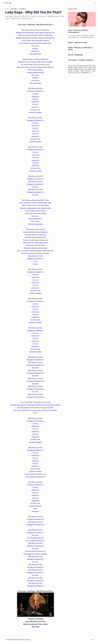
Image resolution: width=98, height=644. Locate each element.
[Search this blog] (38, 3)
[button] (95, 3)
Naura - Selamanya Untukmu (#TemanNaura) (78, 32)
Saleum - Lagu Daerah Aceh (78, 43)
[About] (3, 13)
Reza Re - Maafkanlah (75, 55)
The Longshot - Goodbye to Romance (81, 61)
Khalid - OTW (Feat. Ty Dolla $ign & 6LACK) (80, 49)
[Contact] (3, 17)
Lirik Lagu (8, 3)
